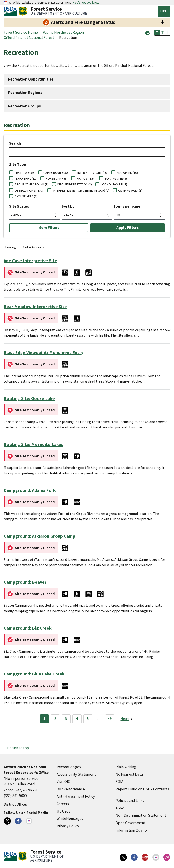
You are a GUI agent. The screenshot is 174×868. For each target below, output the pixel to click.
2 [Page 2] (55, 719)
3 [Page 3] (66, 719)
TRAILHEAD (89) (24, 173)
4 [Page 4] (77, 719)
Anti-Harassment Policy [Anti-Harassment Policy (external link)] (76, 796)
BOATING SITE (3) (116, 178)
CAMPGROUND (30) (56, 173)
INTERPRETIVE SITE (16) (93, 173)
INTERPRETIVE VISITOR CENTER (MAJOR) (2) (81, 190)
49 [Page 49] (110, 719)
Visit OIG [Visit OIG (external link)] (63, 782)
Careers (63, 804)
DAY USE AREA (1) (26, 196)
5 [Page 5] (88, 719)
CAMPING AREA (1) (130, 190)
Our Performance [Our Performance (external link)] (71, 789)
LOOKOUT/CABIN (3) (114, 184)
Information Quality (132, 830)
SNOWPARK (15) (127, 173)
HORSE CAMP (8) (57, 178)
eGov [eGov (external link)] (120, 808)
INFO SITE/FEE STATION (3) (75, 184)
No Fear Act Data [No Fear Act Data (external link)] (129, 774)
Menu (164, 11)
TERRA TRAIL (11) (26, 178)
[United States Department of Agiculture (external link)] (11, 11)
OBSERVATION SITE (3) (29, 190)
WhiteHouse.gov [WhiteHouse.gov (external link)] (70, 818)
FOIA (119, 782)
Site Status (19, 206)
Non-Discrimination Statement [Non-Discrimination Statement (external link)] (141, 815)
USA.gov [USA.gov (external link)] (63, 811)
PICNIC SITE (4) (86, 178)
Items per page (127, 206)
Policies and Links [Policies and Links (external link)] (130, 801)
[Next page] (127, 719)
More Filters (49, 228)
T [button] (157, 33)
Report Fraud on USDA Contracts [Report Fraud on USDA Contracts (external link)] (142, 789)
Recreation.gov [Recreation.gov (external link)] (69, 767)
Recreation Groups (24, 106)
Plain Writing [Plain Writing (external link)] (126, 767)
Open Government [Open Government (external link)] (130, 823)
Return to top (18, 748)
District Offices (16, 804)
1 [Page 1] (44, 719)
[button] (148, 32)
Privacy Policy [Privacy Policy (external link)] (68, 826)
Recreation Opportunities (31, 79)
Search (15, 143)
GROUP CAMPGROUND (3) (31, 184)
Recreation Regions (25, 93)
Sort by (68, 206)
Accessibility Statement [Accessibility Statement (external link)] (76, 774)
